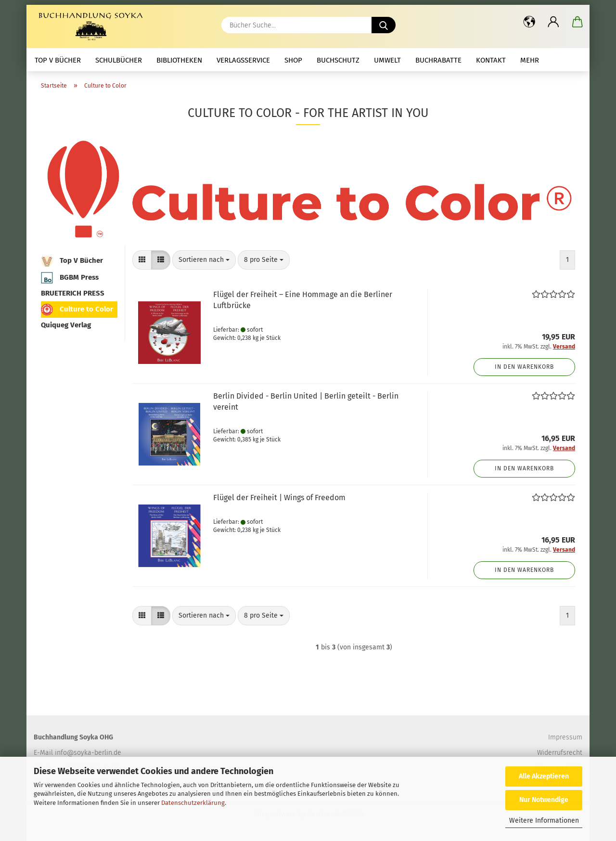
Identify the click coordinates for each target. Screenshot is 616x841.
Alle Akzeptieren (544, 776)
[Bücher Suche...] (384, 25)
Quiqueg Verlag (66, 325)
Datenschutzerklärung (193, 803)
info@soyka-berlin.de (88, 753)
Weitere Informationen (544, 821)
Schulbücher (119, 60)
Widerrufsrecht (560, 753)
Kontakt (491, 60)
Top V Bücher (58, 60)
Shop (293, 60)
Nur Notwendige (544, 800)
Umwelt (387, 60)
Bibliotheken (179, 60)
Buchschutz (338, 60)
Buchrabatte (438, 60)
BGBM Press (70, 278)
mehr (530, 60)
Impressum (565, 737)
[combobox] (204, 260)
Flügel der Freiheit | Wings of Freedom (279, 498)
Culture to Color (77, 310)
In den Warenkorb (524, 367)
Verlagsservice (243, 60)
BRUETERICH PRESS (73, 293)
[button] (529, 22)
